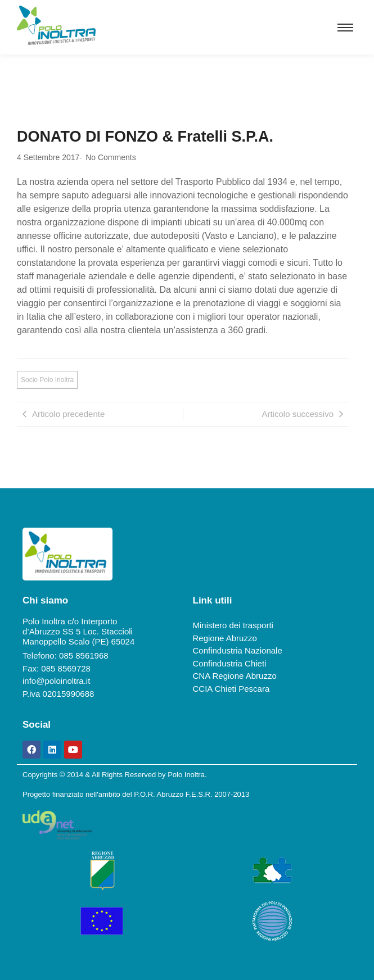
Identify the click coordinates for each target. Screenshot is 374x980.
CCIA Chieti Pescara (231, 689)
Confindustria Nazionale (238, 650)
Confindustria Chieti (230, 663)
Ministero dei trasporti (233, 625)
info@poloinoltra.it (56, 681)
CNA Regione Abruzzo (235, 676)
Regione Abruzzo (225, 638)
